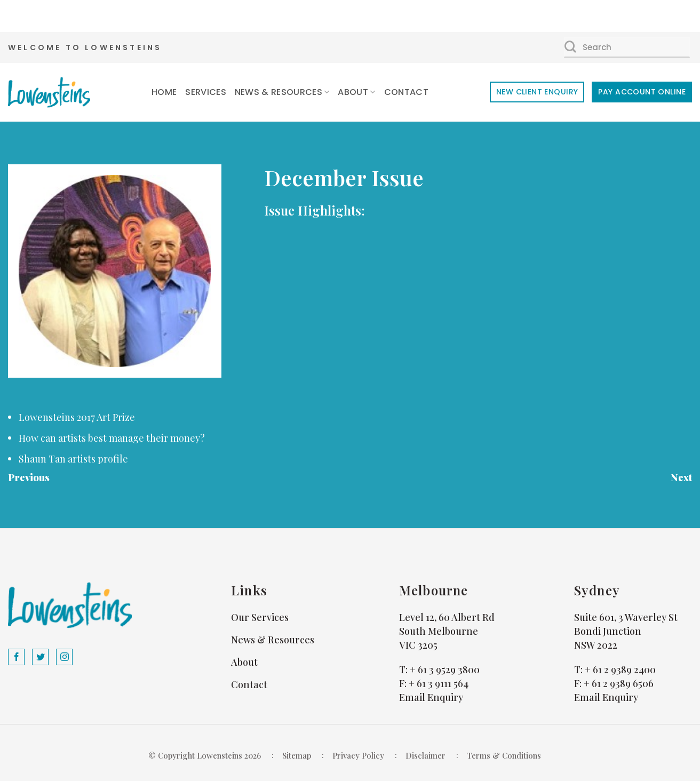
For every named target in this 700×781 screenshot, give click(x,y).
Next (681, 477)
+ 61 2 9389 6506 (619, 683)
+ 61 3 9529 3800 (445, 670)
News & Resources (282, 92)
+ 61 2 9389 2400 (620, 670)
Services (206, 92)
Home (164, 92)
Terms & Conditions (504, 755)
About (356, 92)
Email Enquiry (431, 697)
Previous (29, 477)
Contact (406, 92)
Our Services (260, 617)
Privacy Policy (358, 755)
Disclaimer (425, 755)
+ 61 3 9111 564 (439, 683)
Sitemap (297, 755)
